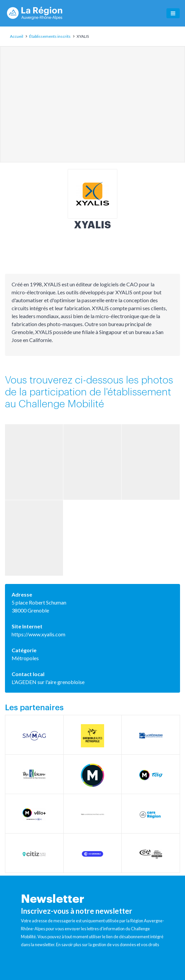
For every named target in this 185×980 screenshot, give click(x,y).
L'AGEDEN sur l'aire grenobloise (48, 682)
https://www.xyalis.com (38, 634)
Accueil (17, 36)
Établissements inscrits (50, 36)
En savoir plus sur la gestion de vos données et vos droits (108, 945)
